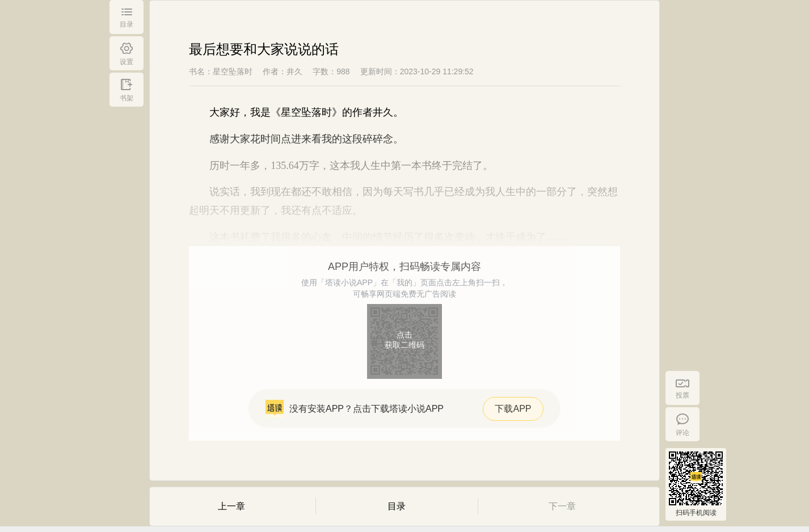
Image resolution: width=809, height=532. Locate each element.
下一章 (562, 506)
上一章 (231, 506)
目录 (397, 506)
